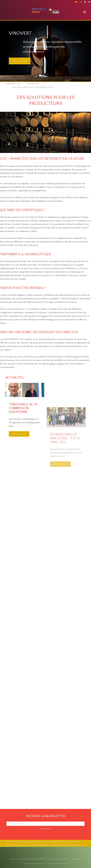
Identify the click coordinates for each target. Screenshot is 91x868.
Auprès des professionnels (46, 76)
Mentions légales (34, 864)
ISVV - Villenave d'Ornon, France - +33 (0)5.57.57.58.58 (39, 859)
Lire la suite (20, 61)
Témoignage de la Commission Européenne (23, 428)
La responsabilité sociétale (49, 76)
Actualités (33, 84)
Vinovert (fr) (13, 84)
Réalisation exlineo (58, 864)
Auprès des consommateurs (44, 76)
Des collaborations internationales (52, 76)
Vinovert (41, 76)
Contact (76, 859)
